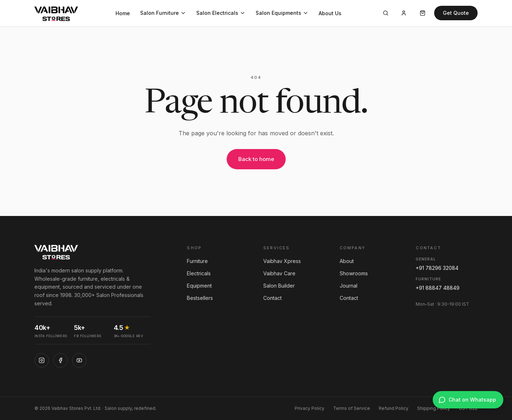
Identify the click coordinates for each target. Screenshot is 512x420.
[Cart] (423, 13)
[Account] (404, 13)
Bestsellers (200, 298)
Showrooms (354, 273)
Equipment (199, 286)
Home (123, 13)
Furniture (197, 261)
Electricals (199, 273)
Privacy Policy (310, 408)
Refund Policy (394, 408)
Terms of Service (352, 408)
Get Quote (456, 13)
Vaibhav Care (279, 273)
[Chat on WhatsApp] (468, 400)
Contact (272, 298)
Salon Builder (279, 286)
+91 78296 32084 (437, 268)
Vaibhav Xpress (282, 261)
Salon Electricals (221, 13)
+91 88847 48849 (438, 288)
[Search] (386, 13)
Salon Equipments (282, 13)
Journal (349, 286)
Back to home (256, 159)
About (347, 261)
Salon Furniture (163, 13)
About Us (330, 13)
